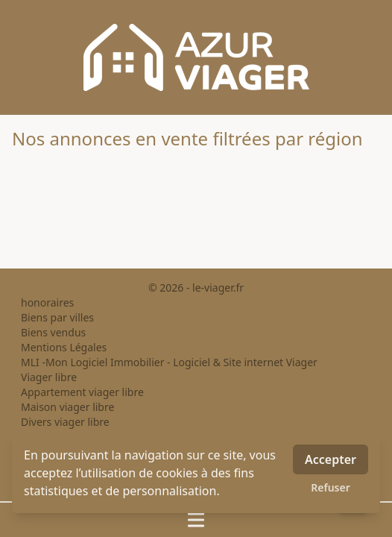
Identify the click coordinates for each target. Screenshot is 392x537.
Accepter (331, 459)
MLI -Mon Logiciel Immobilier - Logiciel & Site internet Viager (169, 362)
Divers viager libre (65, 422)
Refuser (331, 487)
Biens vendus (53, 332)
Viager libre (49, 377)
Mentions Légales (64, 347)
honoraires (47, 302)
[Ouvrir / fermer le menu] (196, 520)
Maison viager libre (67, 407)
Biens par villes (57, 317)
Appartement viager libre (82, 392)
